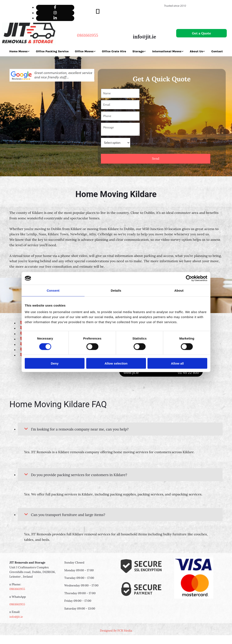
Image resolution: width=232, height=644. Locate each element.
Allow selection (116, 363)
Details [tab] (116, 290)
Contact (217, 51)
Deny (55, 363)
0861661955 (17, 589)
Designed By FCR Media (116, 631)
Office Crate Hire (114, 51)
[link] (26, 429)
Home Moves (18, 51)
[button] (202, 33)
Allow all (177, 363)
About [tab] (179, 290)
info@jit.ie (144, 37)
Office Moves (84, 51)
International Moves (167, 51)
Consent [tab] (53, 290)
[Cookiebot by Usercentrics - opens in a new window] (189, 278)
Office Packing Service (52, 51)
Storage (138, 51)
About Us (196, 51)
